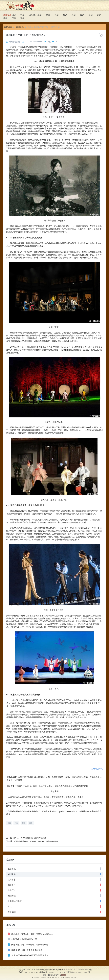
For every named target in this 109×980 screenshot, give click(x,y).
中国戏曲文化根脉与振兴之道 (22, 939)
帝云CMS (46, 977)
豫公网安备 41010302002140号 (77, 972)
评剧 (99, 15)
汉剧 (14, 15)
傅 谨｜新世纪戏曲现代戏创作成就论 (30, 838)
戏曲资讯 (54, 869)
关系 (31, 823)
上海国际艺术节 (54, 901)
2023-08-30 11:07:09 (34, 42)
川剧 (74, 15)
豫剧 (22, 18)
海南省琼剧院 (14, 42)
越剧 (5, 18)
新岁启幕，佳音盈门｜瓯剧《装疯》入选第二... (30, 934)
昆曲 (48, 15)
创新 (24, 823)
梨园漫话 (20, 27)
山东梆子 (33, 15)
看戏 (54, 906)
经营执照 (88, 969)
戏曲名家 (54, 879)
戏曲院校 (54, 890)
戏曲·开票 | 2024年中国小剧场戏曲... (26, 950)
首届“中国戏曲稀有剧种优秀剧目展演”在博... (29, 955)
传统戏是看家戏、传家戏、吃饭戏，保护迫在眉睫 (36, 841)
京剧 (39, 15)
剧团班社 (54, 896)
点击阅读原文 (97, 769)
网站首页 (8, 27)
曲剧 (91, 15)
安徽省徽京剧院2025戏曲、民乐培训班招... (28, 945)
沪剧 (22, 15)
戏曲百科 (54, 885)
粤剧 (14, 18)
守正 (16, 823)
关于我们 (54, 912)
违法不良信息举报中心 (52, 975)
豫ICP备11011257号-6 (75, 969)
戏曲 (9, 823)
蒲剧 (56, 15)
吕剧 (65, 15)
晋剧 (82, 15)
